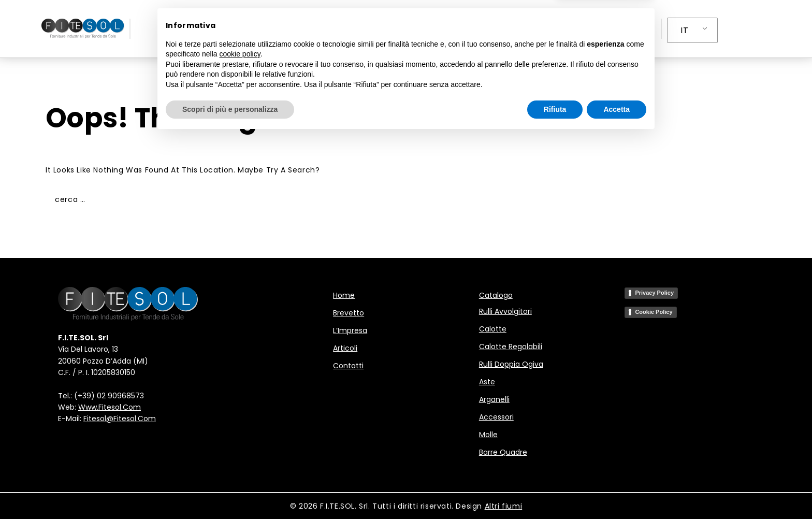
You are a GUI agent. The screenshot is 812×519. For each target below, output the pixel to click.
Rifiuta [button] (555, 491)
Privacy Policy (654, 293)
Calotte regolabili (511, 347)
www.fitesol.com (110, 407)
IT (684, 30)
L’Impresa (433, 28)
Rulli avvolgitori (505, 311)
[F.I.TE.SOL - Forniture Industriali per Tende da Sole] (83, 28)
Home (262, 28)
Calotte (493, 329)
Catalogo (496, 295)
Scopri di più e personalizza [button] (230, 491)
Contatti (541, 28)
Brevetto (309, 28)
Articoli (487, 28)
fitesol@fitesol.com (120, 419)
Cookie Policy (654, 312)
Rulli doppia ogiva (511, 364)
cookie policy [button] (240, 436)
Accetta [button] (617, 491)
